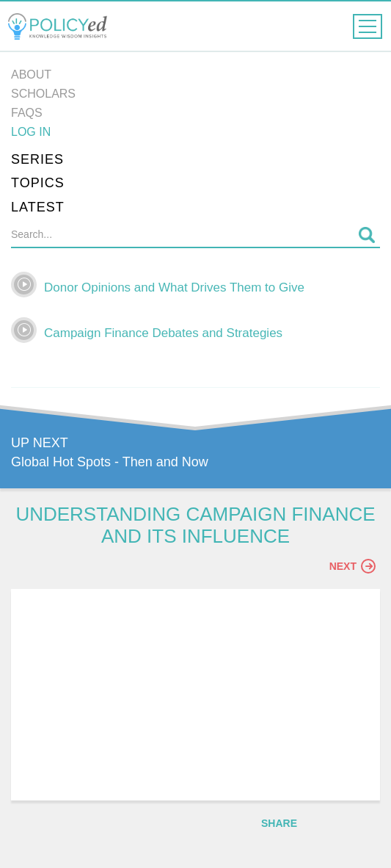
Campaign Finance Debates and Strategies (163, 333)
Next (352, 566)
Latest (38, 207)
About (31, 75)
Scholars (43, 94)
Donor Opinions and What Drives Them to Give (174, 287)
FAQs (27, 113)
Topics (38, 183)
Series (37, 159)
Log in (31, 132)
